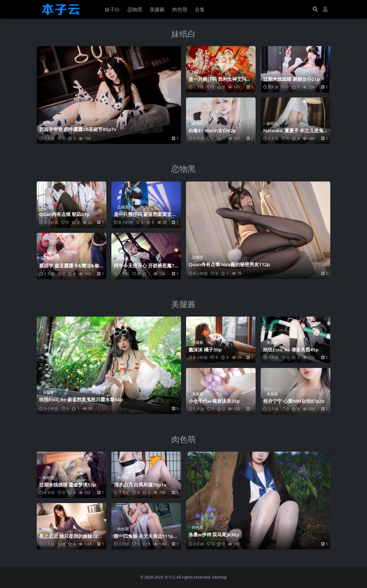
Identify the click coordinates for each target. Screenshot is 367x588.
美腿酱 (183, 304)
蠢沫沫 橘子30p (205, 349)
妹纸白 (183, 34)
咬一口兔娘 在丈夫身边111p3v (145, 539)
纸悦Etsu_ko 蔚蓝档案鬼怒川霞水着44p (81, 399)
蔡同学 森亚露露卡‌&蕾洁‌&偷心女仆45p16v (69, 268)
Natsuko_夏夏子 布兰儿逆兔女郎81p (293, 133)
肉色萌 (183, 439)
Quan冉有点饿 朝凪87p (64, 214)
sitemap (219, 577)
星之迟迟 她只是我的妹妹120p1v (71, 539)
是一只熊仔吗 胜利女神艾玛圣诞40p (220, 82)
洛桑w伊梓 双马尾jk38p (214, 534)
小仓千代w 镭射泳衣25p (214, 401)
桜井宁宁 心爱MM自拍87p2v (294, 401)
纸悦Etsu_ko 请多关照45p (291, 349)
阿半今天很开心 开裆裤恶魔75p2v (145, 268)
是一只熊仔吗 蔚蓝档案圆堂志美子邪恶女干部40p (145, 217)
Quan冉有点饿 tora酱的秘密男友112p (229, 264)
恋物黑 (183, 169)
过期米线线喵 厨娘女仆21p (292, 79)
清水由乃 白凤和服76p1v (140, 485)
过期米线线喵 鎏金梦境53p (68, 485)
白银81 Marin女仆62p (212, 130)
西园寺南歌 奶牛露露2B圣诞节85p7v (78, 129)
